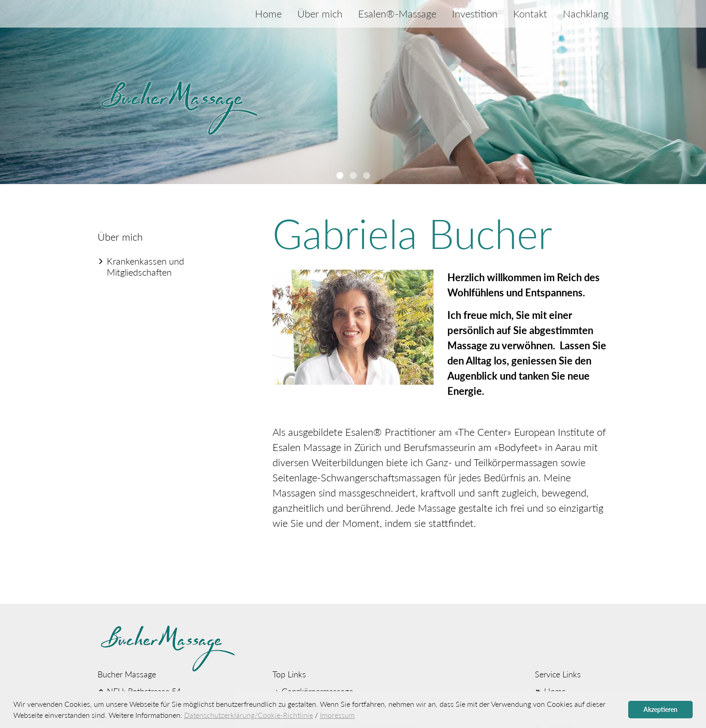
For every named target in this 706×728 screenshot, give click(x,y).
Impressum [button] (337, 715)
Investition (475, 14)
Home (268, 14)
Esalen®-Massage (397, 14)
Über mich (320, 14)
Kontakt (530, 14)
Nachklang (586, 14)
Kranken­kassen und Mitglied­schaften (145, 266)
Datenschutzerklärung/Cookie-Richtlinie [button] (249, 715)
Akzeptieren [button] (660, 709)
